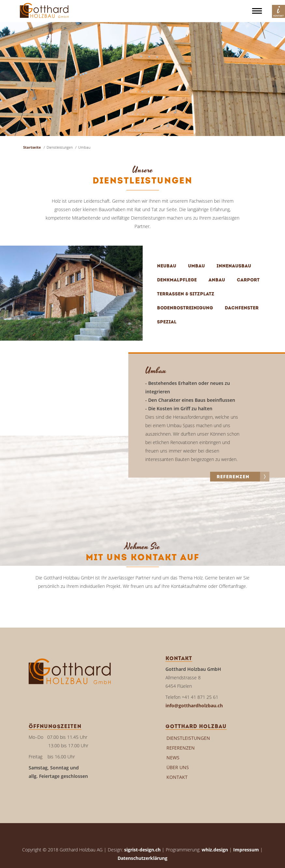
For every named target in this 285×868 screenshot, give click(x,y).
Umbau (196, 266)
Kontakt (177, 777)
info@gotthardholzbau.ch (194, 705)
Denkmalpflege (177, 280)
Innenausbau (234, 266)
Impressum (246, 850)
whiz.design (215, 850)
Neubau (167, 266)
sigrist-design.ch (142, 850)
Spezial (167, 322)
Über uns (178, 767)
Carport (248, 280)
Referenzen (181, 748)
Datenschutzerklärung (142, 858)
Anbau (217, 280)
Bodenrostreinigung (185, 308)
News (173, 758)
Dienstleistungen (188, 738)
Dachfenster (242, 308)
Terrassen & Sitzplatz (186, 294)
